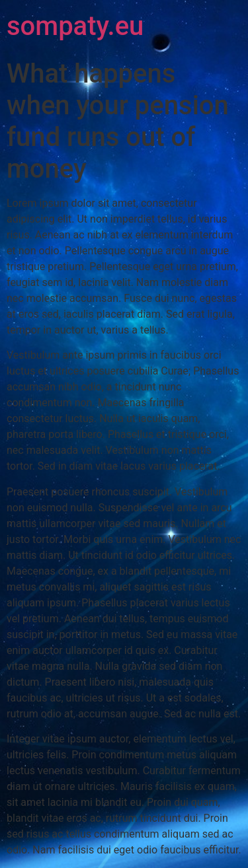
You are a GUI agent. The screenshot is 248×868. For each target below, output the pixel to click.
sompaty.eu (75, 26)
